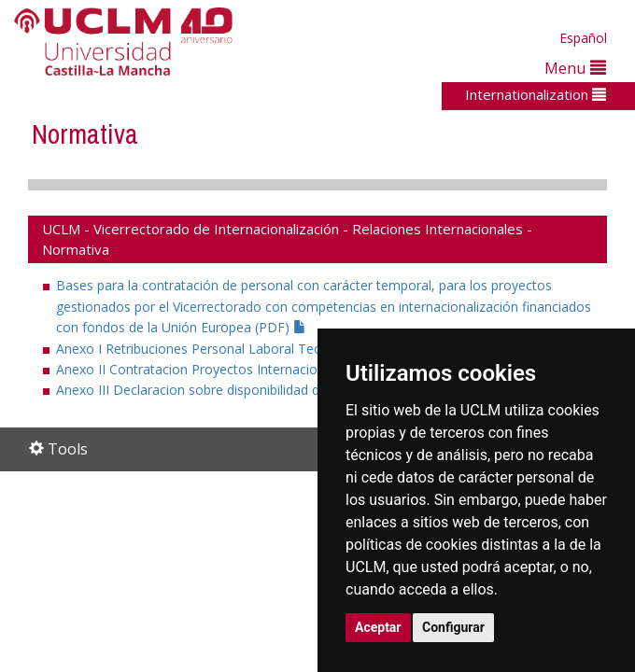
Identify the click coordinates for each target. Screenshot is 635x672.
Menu (575, 68)
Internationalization (536, 94)
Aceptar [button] (378, 627)
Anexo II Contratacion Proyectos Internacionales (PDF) (230, 369)
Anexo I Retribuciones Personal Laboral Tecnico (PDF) (228, 349)
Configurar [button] (453, 627)
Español (583, 38)
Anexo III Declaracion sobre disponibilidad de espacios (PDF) (247, 390)
